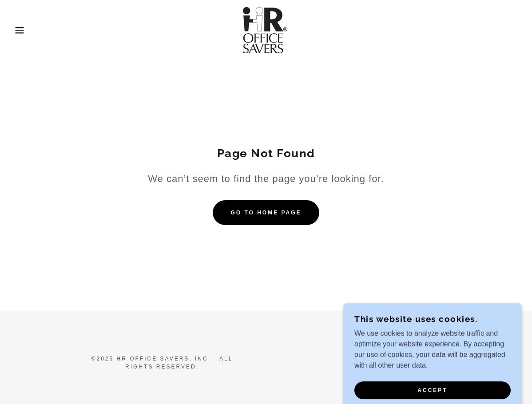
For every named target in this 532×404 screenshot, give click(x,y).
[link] (266, 30)
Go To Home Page (266, 213)
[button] (27, 30)
